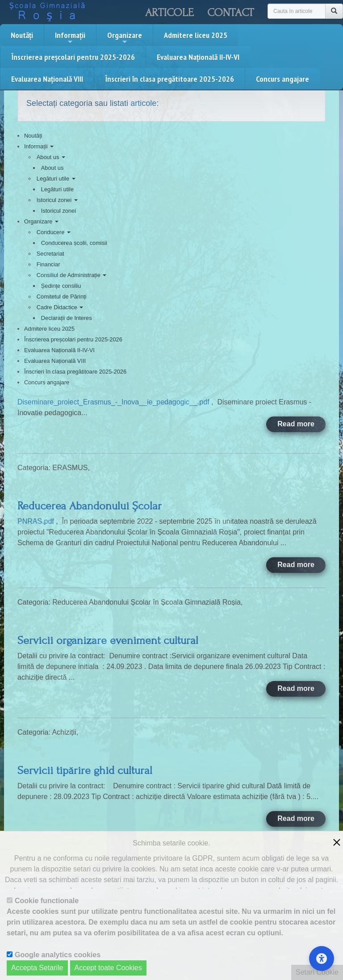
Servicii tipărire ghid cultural (85, 770)
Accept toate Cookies (108, 968)
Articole (169, 13)
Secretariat (50, 254)
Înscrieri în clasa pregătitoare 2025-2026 (169, 79)
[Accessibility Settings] (322, 959)
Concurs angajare (282, 79)
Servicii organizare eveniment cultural (108, 640)
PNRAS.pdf (37, 521)
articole (143, 103)
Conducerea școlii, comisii (74, 243)
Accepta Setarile (37, 968)
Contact (231, 13)
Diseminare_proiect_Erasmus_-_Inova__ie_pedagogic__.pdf (114, 402)
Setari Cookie (317, 972)
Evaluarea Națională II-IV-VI (198, 57)
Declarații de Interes (67, 318)
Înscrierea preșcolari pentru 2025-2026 (73, 57)
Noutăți (22, 35)
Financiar (48, 264)
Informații (70, 38)
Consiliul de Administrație (72, 275)
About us (51, 157)
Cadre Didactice (60, 307)
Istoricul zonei (57, 200)
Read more (296, 424)
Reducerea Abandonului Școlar (90, 506)
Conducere (54, 232)
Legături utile (56, 179)
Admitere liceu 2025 (196, 35)
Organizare (125, 38)
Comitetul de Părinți (62, 297)
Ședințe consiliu (61, 286)
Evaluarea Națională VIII (47, 79)
